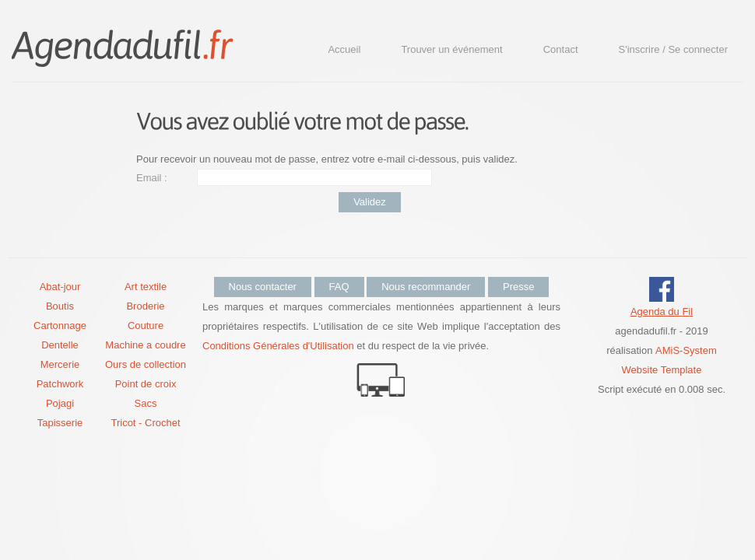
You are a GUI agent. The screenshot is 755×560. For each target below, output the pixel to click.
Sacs (146, 403)
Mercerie (60, 364)
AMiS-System (686, 350)
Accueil (344, 49)
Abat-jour (60, 287)
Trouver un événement (451, 49)
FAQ (339, 287)
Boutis (60, 306)
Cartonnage (60, 325)
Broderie (145, 306)
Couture (146, 325)
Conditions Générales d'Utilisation (278, 346)
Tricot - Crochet (145, 423)
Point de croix (146, 384)
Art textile (146, 287)
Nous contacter (263, 287)
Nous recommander (426, 287)
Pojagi (60, 403)
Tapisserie (60, 423)
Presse (518, 287)
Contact (561, 49)
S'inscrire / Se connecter (674, 49)
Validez (370, 202)
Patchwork (60, 384)
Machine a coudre (145, 345)
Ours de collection (146, 364)
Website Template (662, 370)
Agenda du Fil (662, 311)
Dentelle (60, 345)
